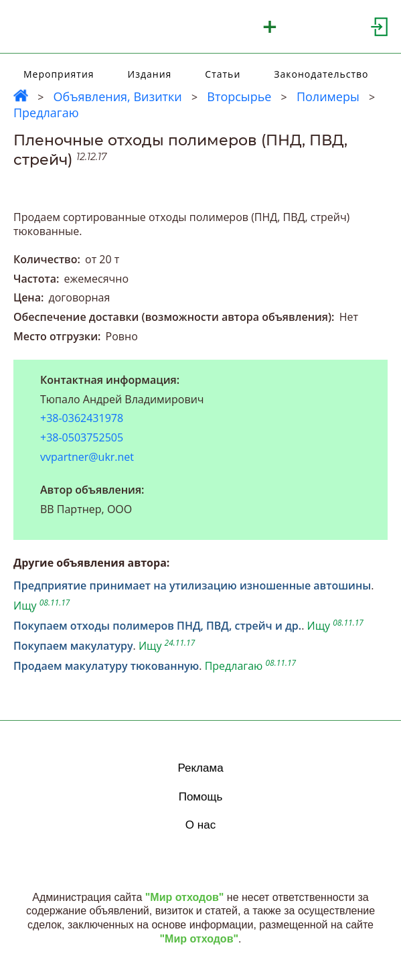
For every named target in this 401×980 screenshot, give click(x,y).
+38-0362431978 (82, 418)
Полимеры (328, 96)
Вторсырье (239, 96)
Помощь (201, 797)
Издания (150, 74)
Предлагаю (46, 113)
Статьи (223, 74)
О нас (200, 825)
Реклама (200, 768)
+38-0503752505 (82, 438)
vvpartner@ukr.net (87, 457)
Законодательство (321, 74)
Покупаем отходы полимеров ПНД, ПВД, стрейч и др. (157, 626)
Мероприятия (59, 74)
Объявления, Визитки (117, 96)
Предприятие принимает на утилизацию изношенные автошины (192, 585)
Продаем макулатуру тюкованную (106, 666)
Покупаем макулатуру (73, 646)
